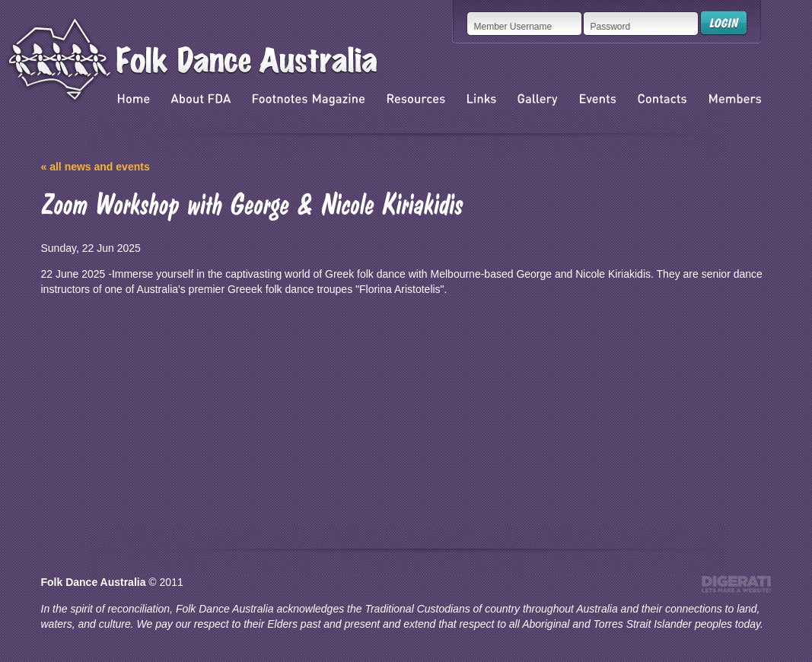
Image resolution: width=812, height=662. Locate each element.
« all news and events (96, 167)
